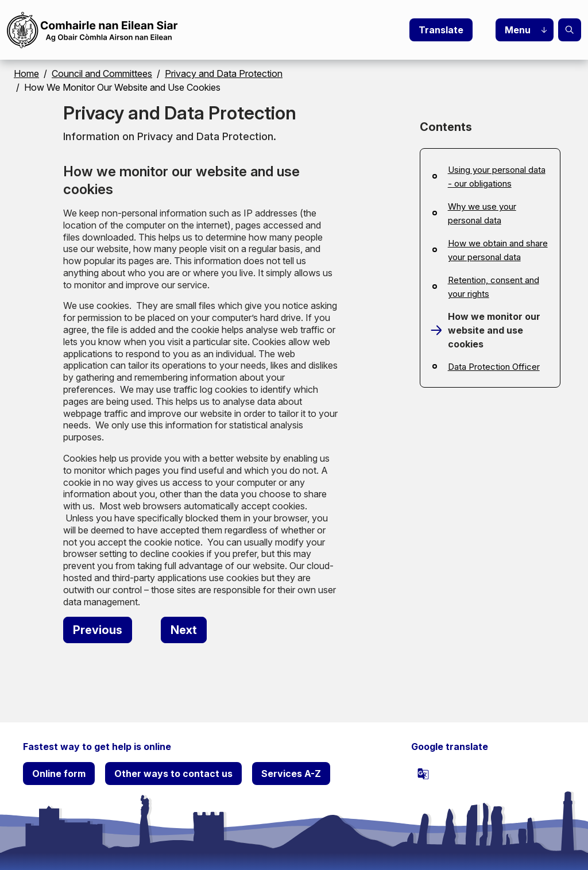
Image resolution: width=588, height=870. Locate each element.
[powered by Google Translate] (423, 774)
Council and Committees (102, 74)
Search (570, 30)
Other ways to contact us (173, 774)
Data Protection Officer (494, 367)
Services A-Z (291, 774)
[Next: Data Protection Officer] (184, 630)
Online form (59, 774)
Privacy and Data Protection (224, 74)
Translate (441, 30)
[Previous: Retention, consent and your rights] (98, 630)
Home (26, 74)
